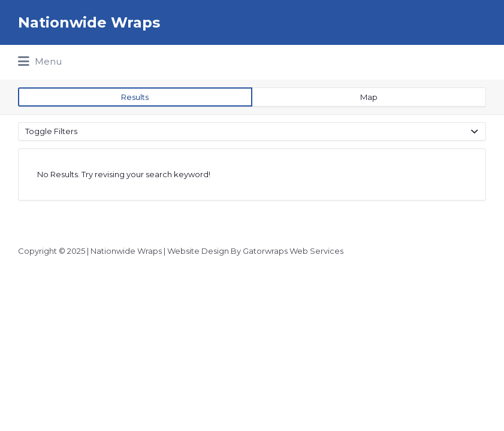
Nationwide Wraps (89, 22)
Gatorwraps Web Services (293, 251)
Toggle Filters (51, 131)
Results (135, 97)
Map (369, 97)
